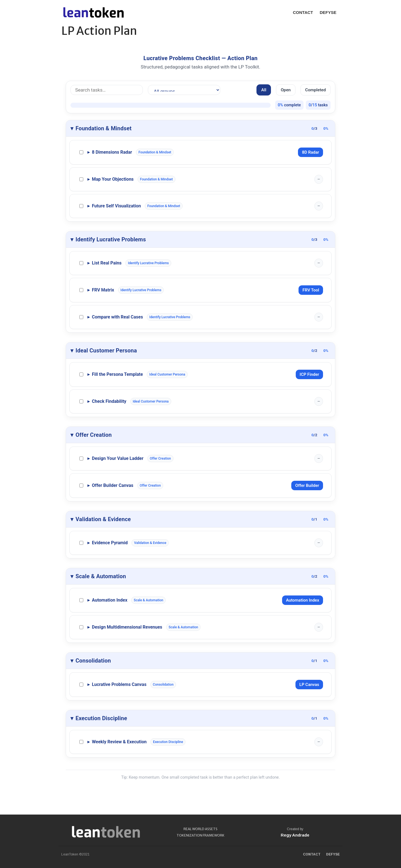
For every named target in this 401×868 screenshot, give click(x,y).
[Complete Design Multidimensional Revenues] (81, 627)
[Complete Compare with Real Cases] (81, 317)
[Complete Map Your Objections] (81, 179)
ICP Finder (309, 374)
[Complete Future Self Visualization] (81, 206)
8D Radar (310, 152)
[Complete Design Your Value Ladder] (81, 458)
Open (286, 90)
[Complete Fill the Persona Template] (81, 374)
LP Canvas (309, 685)
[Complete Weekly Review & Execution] (81, 742)
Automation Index (303, 600)
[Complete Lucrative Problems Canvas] (81, 685)
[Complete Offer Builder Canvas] (81, 486)
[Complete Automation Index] (81, 600)
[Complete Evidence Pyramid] (81, 543)
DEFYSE (328, 12)
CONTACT (303, 12)
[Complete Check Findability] (81, 401)
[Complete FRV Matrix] (81, 290)
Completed (316, 90)
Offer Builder (307, 486)
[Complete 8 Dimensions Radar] (81, 152)
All (264, 90)
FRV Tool (311, 290)
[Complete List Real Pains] (81, 263)
